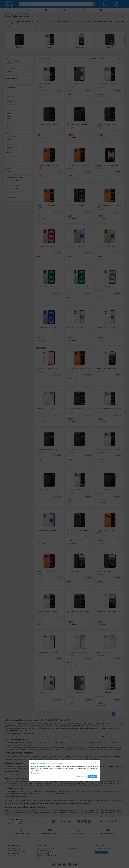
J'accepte (92, 777)
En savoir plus (35, 773)
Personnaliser (80, 777)
